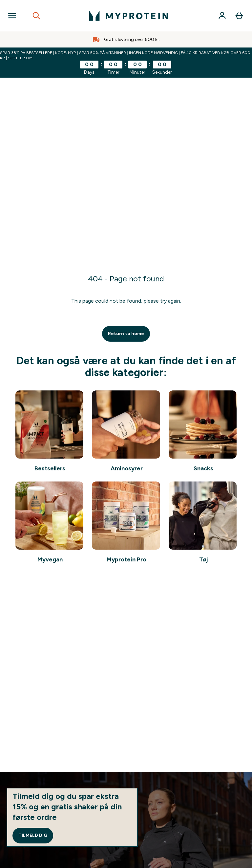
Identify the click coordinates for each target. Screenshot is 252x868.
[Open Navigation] (12, 16)
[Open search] (36, 16)
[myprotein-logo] (129, 16)
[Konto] (222, 16)
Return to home (126, 334)
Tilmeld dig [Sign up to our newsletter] (33, 835)
